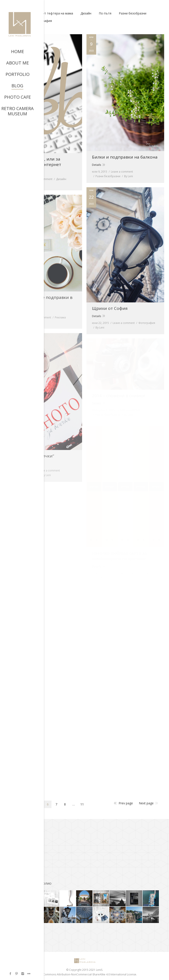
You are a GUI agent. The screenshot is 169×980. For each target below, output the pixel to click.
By (18, 184)
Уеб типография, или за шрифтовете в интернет (36, 162)
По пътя (105, 13)
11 (82, 804)
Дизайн (86, 13)
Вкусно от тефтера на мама (52, 13)
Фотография (42, 21)
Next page (146, 803)
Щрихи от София (110, 308)
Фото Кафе (17, 870)
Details (15, 172)
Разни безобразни (133, 13)
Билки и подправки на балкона (125, 157)
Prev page (126, 803)
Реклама (60, 317)
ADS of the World (21, 848)
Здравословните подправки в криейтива (41, 300)
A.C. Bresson (18, 841)
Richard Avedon (20, 862)
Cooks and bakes (21, 855)
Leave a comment (41, 179)
